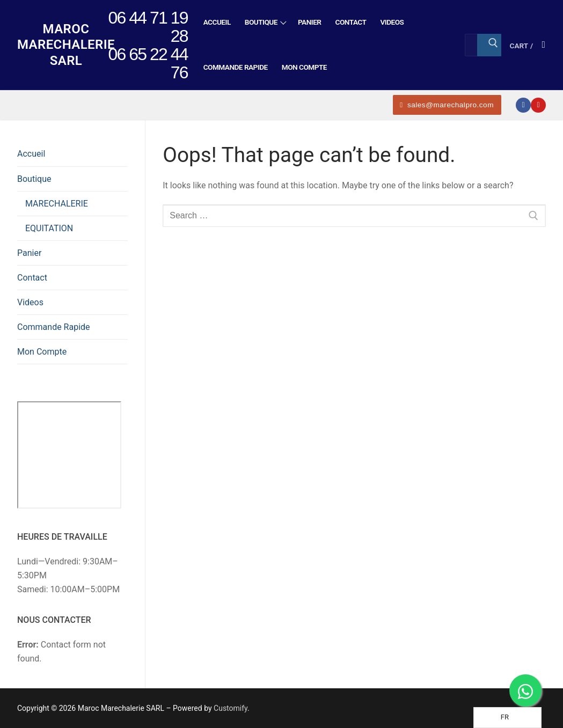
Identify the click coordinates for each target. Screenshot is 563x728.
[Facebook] (523, 105)
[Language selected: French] (507, 718)
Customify (231, 708)
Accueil (31, 154)
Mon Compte (42, 352)
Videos (30, 302)
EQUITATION (49, 228)
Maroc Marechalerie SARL (66, 45)
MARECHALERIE (57, 204)
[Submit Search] (489, 45)
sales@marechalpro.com (447, 105)
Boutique (35, 179)
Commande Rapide (54, 327)
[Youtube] (538, 105)
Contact (32, 278)
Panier (29, 253)
